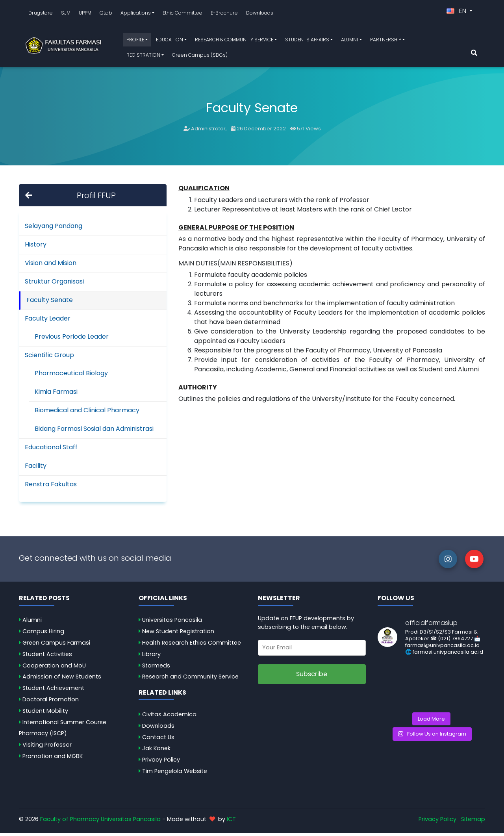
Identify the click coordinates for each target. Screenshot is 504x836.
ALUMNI (349, 41)
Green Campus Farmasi (56, 646)
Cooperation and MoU (54, 669)
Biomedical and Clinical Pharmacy (87, 413)
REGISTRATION (143, 57)
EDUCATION (170, 41)
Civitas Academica (169, 717)
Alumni (32, 623)
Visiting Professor (47, 748)
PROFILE (135, 41)
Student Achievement (53, 691)
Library (151, 657)
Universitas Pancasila (172, 623)
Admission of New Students (62, 680)
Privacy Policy (161, 763)
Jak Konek (156, 751)
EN (457, 12)
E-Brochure (224, 14)
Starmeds (156, 669)
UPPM (85, 14)
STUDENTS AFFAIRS (307, 41)
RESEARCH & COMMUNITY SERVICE (234, 41)
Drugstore (41, 14)
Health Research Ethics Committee (192, 646)
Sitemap (473, 822)
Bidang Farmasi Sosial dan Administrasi (94, 432)
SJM (66, 14)
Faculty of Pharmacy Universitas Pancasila (100, 822)
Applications (136, 14)
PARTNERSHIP (386, 41)
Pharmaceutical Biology (71, 376)
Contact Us (158, 740)
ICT (231, 822)
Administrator (208, 132)
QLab (106, 14)
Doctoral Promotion (51, 703)
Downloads (260, 14)
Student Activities (47, 657)
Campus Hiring (43, 634)
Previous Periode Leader (72, 340)
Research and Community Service (190, 680)
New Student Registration (178, 634)
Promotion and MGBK (53, 759)
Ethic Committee (183, 14)
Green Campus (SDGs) (200, 57)
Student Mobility (45, 714)
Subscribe (312, 677)
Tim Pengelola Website (175, 774)
